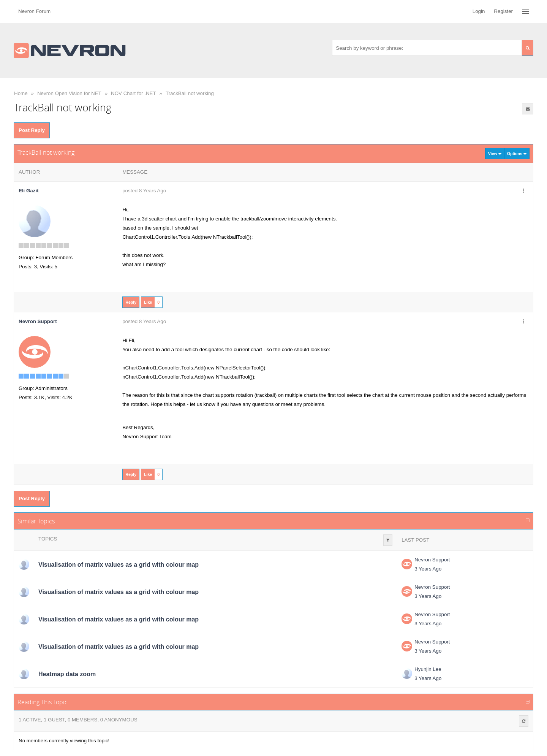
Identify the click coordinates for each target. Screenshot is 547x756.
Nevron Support (432, 560)
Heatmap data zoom (67, 674)
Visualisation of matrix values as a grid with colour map (119, 565)
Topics (48, 539)
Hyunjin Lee (428, 669)
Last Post (415, 540)
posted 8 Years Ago (144, 191)
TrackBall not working (190, 93)
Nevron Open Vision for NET (69, 93)
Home (21, 93)
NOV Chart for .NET (134, 93)
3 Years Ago (428, 569)
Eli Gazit (29, 191)
